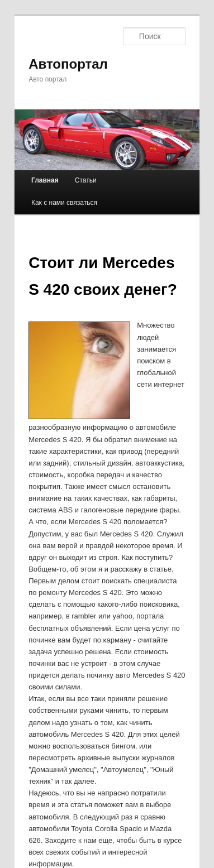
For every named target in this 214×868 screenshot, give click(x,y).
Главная (45, 180)
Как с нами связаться (64, 203)
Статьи (86, 180)
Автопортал (68, 64)
